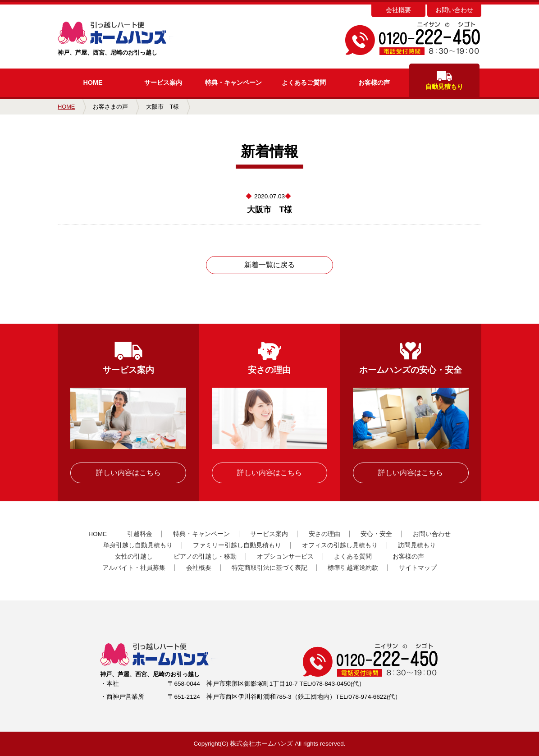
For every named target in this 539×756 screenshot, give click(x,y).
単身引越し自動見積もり (138, 545)
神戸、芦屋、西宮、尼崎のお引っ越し (131, 39)
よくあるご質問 (304, 82)
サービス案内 (163, 82)
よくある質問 (353, 557)
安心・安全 (376, 534)
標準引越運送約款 (353, 568)
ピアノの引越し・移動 (205, 557)
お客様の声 (374, 82)
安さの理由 (324, 534)
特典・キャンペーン (201, 534)
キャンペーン (233, 82)
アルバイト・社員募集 (134, 568)
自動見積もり (444, 81)
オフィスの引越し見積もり (340, 545)
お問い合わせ (454, 10)
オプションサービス (285, 557)
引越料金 (140, 534)
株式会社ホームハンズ (261, 744)
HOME (93, 82)
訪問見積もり (417, 545)
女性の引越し (134, 557)
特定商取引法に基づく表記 (269, 568)
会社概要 (398, 10)
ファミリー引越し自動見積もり (237, 545)
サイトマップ (418, 568)
